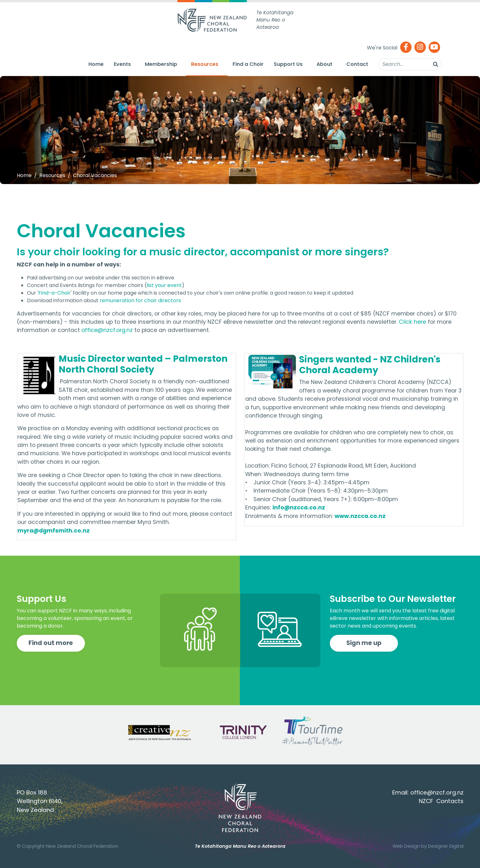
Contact (357, 64)
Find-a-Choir (54, 293)
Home (96, 64)
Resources (205, 64)
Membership (161, 64)
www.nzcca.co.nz (360, 516)
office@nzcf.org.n (435, 792)
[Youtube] (434, 48)
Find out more (51, 643)
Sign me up (364, 643)
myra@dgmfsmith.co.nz (54, 531)
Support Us (288, 64)
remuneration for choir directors (140, 300)
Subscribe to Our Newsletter (393, 599)
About (324, 64)
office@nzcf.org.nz (107, 330)
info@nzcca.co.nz (299, 507)
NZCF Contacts (441, 801)
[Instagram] (420, 48)
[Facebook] (406, 48)
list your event (164, 285)
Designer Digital (446, 846)
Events (122, 64)
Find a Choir (248, 64)
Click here (413, 322)
